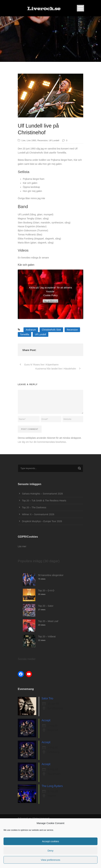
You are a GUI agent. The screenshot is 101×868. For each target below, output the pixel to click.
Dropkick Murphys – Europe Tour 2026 (42, 521)
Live (23, 140)
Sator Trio (47, 698)
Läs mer (22, 546)
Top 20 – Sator (46, 606)
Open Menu (80, 8)
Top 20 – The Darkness (34, 507)
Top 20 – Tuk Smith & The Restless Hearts (44, 501)
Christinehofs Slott (51, 330)
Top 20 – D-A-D (46, 591)
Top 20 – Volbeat (47, 637)
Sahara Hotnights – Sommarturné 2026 (42, 494)
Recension (43, 140)
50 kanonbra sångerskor (51, 575)
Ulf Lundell (54, 140)
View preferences (50, 860)
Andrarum (31, 330)
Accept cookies (51, 841)
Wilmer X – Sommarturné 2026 (38, 514)
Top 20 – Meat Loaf (48, 621)
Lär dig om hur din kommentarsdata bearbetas (42, 442)
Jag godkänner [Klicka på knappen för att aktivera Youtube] (50, 301)
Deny (50, 851)
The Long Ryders (52, 786)
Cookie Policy (51, 295)
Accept (46, 720)
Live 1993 (31, 140)
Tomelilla (24, 334)
